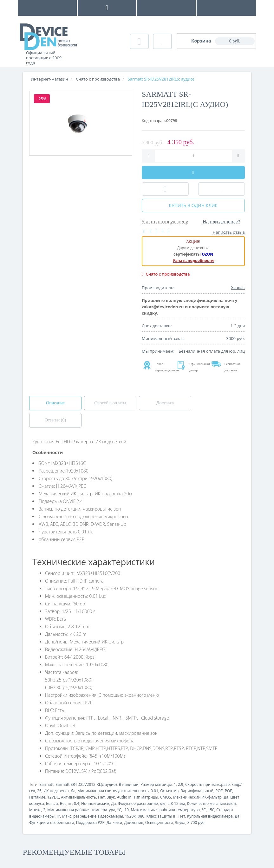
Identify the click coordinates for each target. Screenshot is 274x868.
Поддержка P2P (90, 822)
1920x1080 (135, 816)
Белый (52, 803)
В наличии (129, 784)
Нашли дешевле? (222, 222)
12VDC (53, 797)
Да (73, 791)
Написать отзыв (229, 232)
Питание (37, 797)
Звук (111, 797)
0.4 (77, 803)
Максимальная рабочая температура (165, 810)
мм (163, 803)
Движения (134, 822)
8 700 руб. (196, 822)
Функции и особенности (52, 822)
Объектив (169, 791)
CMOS (166, 797)
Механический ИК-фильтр (197, 797)
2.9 (181, 784)
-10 (126, 810)
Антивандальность (78, 797)
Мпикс (35, 810)
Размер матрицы (156, 784)
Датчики (114, 822)
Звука (180, 822)
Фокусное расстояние (138, 803)
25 (39, 791)
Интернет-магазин (49, 79)
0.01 (154, 791)
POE (219, 791)
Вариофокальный (197, 791)
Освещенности (159, 822)
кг (70, 803)
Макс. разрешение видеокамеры (92, 816)
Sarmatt (46, 784)
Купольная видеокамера (210, 816)
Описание (55, 403)
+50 (211, 810)
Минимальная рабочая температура (81, 810)
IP (59, 816)
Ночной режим (95, 803)
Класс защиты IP (161, 816)
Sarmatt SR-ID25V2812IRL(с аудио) (86, 784)
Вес (63, 803)
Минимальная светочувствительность (113, 791)
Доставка (165, 403)
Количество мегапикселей (212, 803)
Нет (101, 797)
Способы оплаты (110, 403)
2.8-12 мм (176, 803)
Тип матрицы (146, 797)
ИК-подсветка (56, 791)
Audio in (124, 797)
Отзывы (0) (55, 420)
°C (119, 810)
